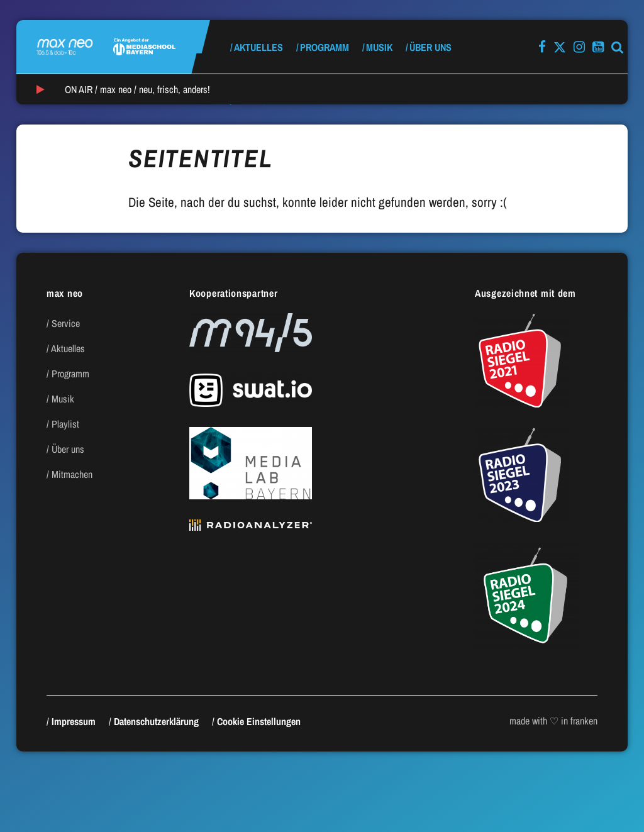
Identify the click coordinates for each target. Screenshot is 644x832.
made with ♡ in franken (553, 721)
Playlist (65, 424)
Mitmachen (72, 474)
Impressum (74, 721)
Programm (325, 47)
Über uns (430, 47)
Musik (379, 47)
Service (66, 323)
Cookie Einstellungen (259, 721)
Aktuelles (258, 47)
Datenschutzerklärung (156, 721)
